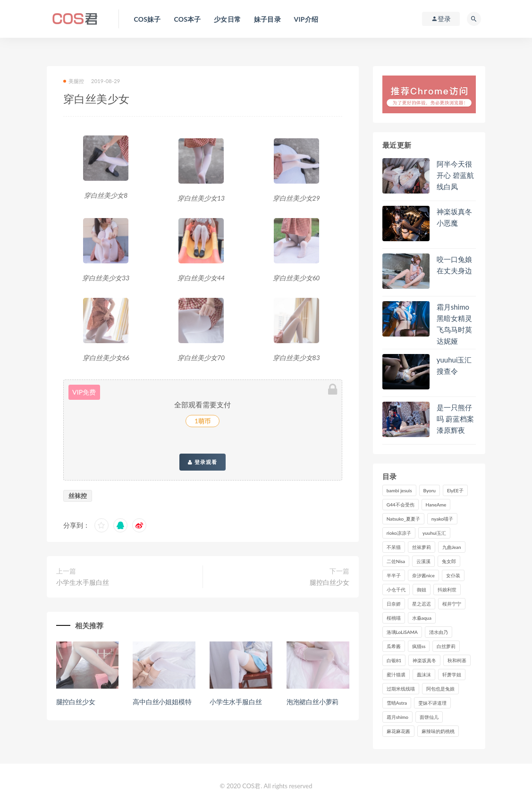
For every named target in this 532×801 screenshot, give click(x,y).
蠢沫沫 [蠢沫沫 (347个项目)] (424, 675)
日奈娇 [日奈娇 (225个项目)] (394, 604)
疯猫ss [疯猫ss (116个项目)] (419, 646)
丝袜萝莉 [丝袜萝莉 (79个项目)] (422, 547)
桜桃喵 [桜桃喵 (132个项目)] (394, 618)
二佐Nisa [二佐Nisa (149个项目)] (396, 561)
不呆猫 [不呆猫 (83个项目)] (394, 547)
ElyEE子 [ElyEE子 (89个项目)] (455, 490)
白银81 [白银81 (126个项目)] (394, 660)
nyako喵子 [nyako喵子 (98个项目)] (442, 519)
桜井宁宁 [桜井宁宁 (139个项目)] (452, 604)
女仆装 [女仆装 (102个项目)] (453, 575)
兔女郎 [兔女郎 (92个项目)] (449, 561)
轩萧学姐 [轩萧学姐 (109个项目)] (452, 675)
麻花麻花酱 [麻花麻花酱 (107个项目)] (398, 731)
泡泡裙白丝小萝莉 (312, 702)
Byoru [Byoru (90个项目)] (430, 490)
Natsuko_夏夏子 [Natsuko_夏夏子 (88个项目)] (403, 519)
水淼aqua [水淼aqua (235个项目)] (422, 618)
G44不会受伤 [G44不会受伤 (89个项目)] (401, 505)
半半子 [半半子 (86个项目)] (394, 575)
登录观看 (203, 462)
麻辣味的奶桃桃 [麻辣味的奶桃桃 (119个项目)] (438, 731)
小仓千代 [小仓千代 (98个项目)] (396, 590)
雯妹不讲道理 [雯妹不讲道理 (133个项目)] (432, 703)
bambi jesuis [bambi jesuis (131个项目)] (399, 490)
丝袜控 (78, 496)
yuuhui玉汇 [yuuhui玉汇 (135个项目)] (434, 533)
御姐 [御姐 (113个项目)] (422, 590)
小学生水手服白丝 (83, 582)
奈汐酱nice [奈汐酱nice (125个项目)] (423, 575)
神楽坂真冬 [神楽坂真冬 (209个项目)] (424, 660)
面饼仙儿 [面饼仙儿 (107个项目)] (429, 717)
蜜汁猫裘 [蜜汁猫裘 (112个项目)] (396, 675)
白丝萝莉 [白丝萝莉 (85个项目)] (446, 646)
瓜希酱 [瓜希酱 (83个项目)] (394, 646)
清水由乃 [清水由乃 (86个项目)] (439, 632)
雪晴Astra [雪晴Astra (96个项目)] (397, 703)
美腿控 (74, 81)
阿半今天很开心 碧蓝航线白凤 (455, 175)
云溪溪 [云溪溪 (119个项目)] (423, 561)
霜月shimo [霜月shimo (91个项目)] (397, 717)
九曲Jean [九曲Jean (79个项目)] (452, 547)
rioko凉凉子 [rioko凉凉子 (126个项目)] (399, 533)
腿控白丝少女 (329, 582)
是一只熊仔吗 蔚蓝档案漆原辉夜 (455, 419)
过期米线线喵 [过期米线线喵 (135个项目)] (401, 689)
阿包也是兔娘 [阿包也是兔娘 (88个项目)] (440, 689)
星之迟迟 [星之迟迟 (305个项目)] (422, 604)
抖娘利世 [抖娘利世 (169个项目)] (447, 590)
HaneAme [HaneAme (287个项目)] (436, 505)
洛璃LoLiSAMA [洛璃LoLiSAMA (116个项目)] (402, 632)
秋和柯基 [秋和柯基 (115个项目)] (457, 660)
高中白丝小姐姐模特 (162, 702)
